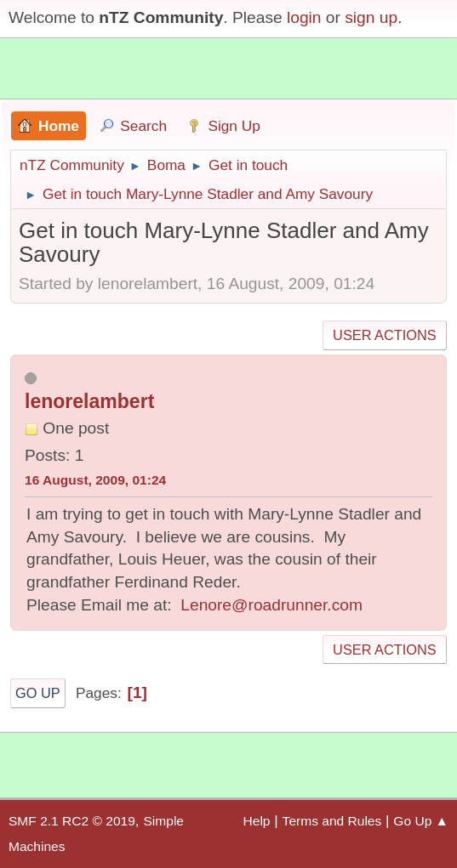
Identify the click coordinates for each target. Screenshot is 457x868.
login (304, 17)
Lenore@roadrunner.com (271, 605)
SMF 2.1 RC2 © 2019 (72, 821)
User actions (384, 335)
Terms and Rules (332, 821)
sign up (371, 17)
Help (257, 821)
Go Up (38, 693)
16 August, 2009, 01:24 (95, 480)
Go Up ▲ (421, 821)
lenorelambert (89, 401)
